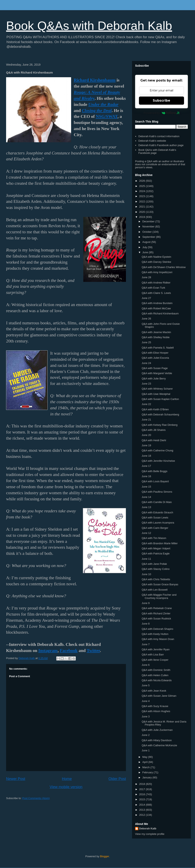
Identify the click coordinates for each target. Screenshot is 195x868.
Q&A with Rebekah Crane (157, 608)
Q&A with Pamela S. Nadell (158, 348)
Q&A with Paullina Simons (157, 492)
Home (67, 779)
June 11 (146, 559)
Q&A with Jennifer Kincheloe (158, 461)
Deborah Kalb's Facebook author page (161, 145)
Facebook (69, 651)
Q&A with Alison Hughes (156, 711)
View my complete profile (150, 834)
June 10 (146, 574)
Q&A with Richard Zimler (156, 613)
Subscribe (161, 100)
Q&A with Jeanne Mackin (156, 332)
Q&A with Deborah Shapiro (157, 629)
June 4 (146, 701)
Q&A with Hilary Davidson (157, 740)
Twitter (93, 651)
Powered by (162, 113)
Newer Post (16, 779)
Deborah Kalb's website (152, 141)
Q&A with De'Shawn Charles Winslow (164, 267)
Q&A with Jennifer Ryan (155, 649)
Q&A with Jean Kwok (154, 691)
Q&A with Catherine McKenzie (159, 745)
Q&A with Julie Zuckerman (157, 730)
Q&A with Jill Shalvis (154, 430)
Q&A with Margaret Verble (157, 373)
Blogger (104, 856)
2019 (142, 217)
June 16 (146, 476)
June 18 (146, 456)
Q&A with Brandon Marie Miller (160, 543)
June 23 (146, 384)
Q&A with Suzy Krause (155, 706)
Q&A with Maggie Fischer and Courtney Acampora (159, 596)
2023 (142, 196)
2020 (142, 212)
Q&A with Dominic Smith (156, 670)
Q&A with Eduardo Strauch (157, 512)
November (149, 227)
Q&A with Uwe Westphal (156, 394)
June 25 (146, 342)
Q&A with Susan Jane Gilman (159, 696)
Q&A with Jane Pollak (154, 564)
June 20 (146, 435)
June (146, 252)
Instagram (48, 651)
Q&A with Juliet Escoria (155, 358)
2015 (142, 799)
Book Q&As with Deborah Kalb (89, 26)
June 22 (146, 404)
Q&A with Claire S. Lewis (156, 293)
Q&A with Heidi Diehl (154, 440)
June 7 (146, 644)
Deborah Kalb (148, 828)
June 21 (146, 420)
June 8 (146, 624)
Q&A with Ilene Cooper (155, 660)
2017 (142, 789)
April (145, 762)
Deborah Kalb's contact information (159, 136)
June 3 (146, 716)
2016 (142, 794)
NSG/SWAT (107, 116)
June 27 (146, 298)
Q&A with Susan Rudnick (156, 619)
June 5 (146, 685)
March (146, 767)
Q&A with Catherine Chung (157, 450)
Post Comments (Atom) (36, 798)
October (147, 232)
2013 (142, 810)
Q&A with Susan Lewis (155, 518)
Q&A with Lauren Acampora (158, 523)
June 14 (146, 497)
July (145, 247)
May (145, 757)
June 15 (146, 487)
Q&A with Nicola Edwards (157, 680)
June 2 (146, 735)
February (148, 772)
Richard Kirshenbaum (95, 80)
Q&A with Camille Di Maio (157, 502)
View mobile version (66, 787)
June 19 (146, 445)
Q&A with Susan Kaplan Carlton (160, 399)
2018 (142, 784)
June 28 (146, 277)
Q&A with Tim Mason (154, 538)
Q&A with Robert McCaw (156, 308)
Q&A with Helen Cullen (155, 675)
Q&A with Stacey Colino (155, 569)
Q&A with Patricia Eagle (155, 553)
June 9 (146, 603)
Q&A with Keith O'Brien (155, 409)
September (149, 237)
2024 (142, 191)
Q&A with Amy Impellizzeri (157, 272)
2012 (142, 815)
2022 (142, 202)
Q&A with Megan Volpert (156, 548)
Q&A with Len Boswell (154, 590)
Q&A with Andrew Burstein (157, 303)
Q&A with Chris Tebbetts (156, 579)
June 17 (146, 466)
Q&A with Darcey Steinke (156, 262)
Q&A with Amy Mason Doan (158, 639)
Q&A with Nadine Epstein (156, 257)
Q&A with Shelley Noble (155, 337)
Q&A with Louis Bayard (155, 481)
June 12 (146, 533)
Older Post (117, 779)
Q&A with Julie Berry (154, 379)
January (147, 777)
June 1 (146, 750)
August (147, 242)
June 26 (146, 319)
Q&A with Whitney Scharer (157, 389)
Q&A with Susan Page (155, 368)
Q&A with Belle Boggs (154, 471)
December (149, 221)
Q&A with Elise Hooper (155, 353)
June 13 (146, 507)
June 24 (146, 363)
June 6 (146, 665)
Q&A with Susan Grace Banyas (160, 584)
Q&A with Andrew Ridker (156, 283)
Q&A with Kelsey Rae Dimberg (159, 425)
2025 (142, 186)
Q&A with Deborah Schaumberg (160, 414)
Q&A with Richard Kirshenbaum (160, 313)
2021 (142, 207)
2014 (142, 805)
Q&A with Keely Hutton (155, 634)
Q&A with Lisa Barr (153, 655)
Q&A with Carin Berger (155, 528)
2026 (142, 181)
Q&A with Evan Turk (153, 288)
